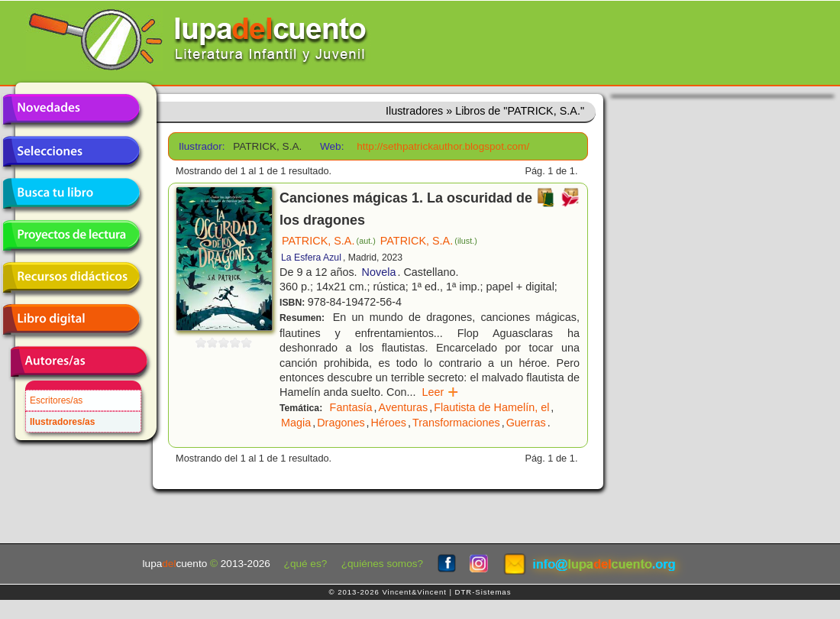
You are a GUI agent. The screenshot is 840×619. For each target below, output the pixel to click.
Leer (440, 392)
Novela (379, 272)
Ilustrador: (200, 146)
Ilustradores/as (62, 422)
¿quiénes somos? (382, 564)
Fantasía (351, 407)
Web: (332, 146)
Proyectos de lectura (71, 235)
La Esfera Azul (311, 258)
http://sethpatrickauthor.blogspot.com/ (443, 146)
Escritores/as (56, 400)
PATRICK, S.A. (329, 241)
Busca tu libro (71, 193)
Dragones (341, 423)
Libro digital (71, 319)
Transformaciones (456, 423)
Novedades (71, 109)
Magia (296, 423)
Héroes (389, 423)
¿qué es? (306, 564)
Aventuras (404, 407)
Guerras (526, 423)
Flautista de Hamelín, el (491, 407)
